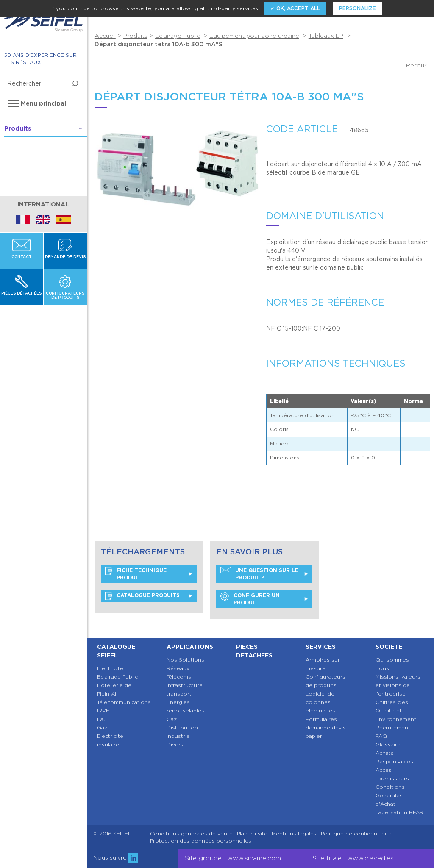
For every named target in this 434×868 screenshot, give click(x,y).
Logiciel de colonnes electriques (320, 702)
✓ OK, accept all (295, 8)
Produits (135, 36)
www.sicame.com (254, 858)
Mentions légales (294, 834)
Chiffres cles (392, 702)
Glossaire (388, 744)
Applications (190, 647)
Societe (389, 647)
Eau (102, 719)
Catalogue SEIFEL (116, 651)
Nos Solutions (185, 660)
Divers (175, 744)
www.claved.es (370, 858)
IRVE (103, 711)
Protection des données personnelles (201, 841)
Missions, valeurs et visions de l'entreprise (398, 685)
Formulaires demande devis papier (326, 728)
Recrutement (393, 728)
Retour (416, 65)
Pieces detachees (254, 651)
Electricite (110, 668)
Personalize (357, 8)
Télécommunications (124, 702)
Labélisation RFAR (399, 812)
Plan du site (252, 834)
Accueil (105, 36)
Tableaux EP (326, 36)
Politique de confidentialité (356, 834)
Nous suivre (116, 857)
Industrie (178, 736)
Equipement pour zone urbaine (254, 36)
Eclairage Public (178, 36)
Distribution (182, 728)
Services (321, 647)
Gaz (102, 728)
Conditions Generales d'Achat (390, 795)
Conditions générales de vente (191, 834)
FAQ (381, 736)
